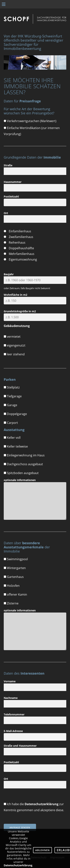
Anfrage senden (20, 827)
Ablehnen (42, 850)
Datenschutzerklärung (42, 804)
